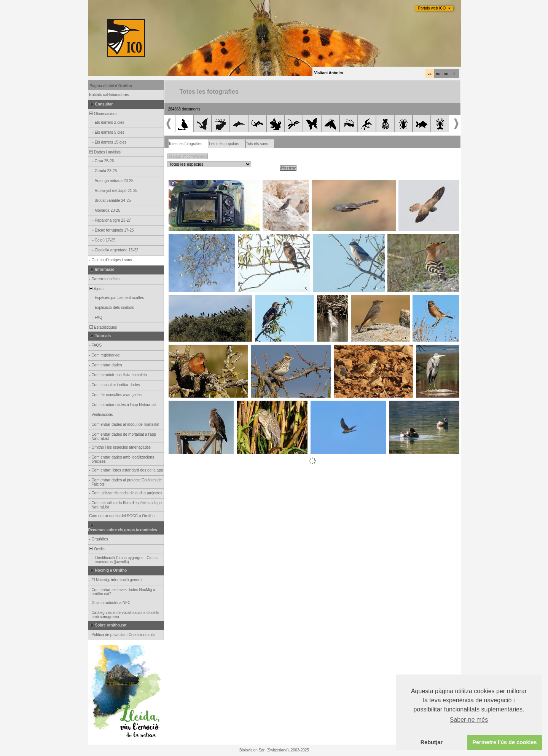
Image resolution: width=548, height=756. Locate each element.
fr (455, 74)
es (438, 74)
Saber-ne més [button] (469, 720)
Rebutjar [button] (432, 742)
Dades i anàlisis (105, 152)
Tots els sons (257, 144)
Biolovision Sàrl (252, 750)
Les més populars (224, 144)
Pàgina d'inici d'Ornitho (111, 86)
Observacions (103, 114)
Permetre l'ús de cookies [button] (504, 742)
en (446, 74)
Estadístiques (103, 327)
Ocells (97, 549)
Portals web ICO (432, 8)
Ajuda (96, 289)
